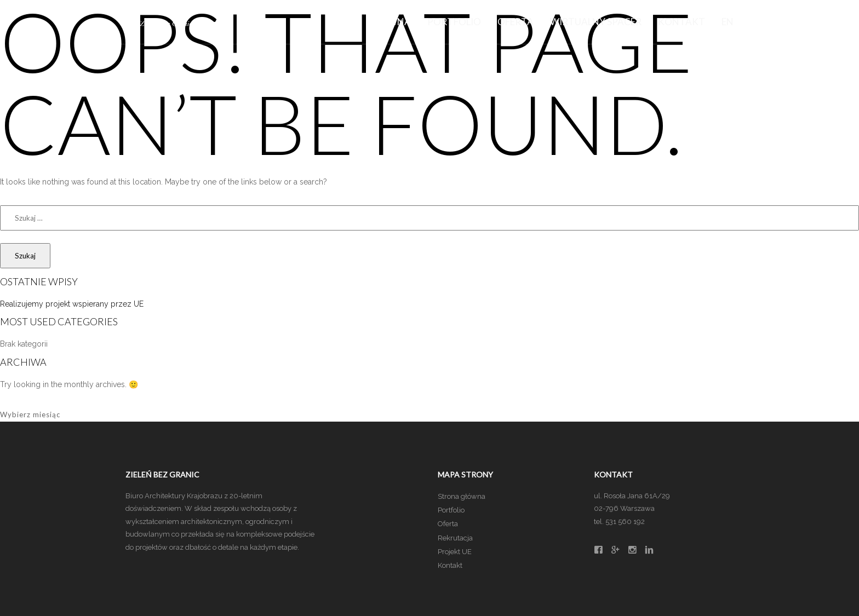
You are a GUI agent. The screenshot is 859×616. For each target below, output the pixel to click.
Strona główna (462, 496)
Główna (390, 22)
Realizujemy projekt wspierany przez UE (72, 304)
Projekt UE (455, 552)
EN (728, 22)
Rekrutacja (455, 538)
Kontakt (682, 22)
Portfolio (454, 22)
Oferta (516, 22)
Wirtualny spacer (596, 22)
